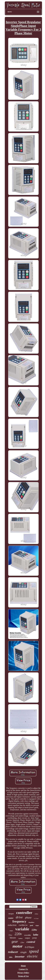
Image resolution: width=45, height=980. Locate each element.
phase (28, 918)
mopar (11, 914)
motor (17, 946)
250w (36, 914)
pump (35, 938)
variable (22, 929)
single (24, 952)
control (31, 942)
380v (11, 957)
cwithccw (23, 925)
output (27, 938)
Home (23, 966)
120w (34, 930)
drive (19, 917)
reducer (13, 952)
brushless (31, 922)
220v (18, 934)
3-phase (20, 938)
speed (34, 951)
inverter (20, 957)
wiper (37, 925)
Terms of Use (23, 976)
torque (11, 931)
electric (32, 956)
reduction (12, 925)
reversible (28, 935)
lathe (36, 935)
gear (15, 941)
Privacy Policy (23, 973)
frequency (19, 921)
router (11, 918)
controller (24, 913)
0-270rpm (30, 947)
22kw (22, 942)
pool (31, 925)
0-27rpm (36, 918)
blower (13, 938)
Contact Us (23, 969)
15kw (10, 935)
